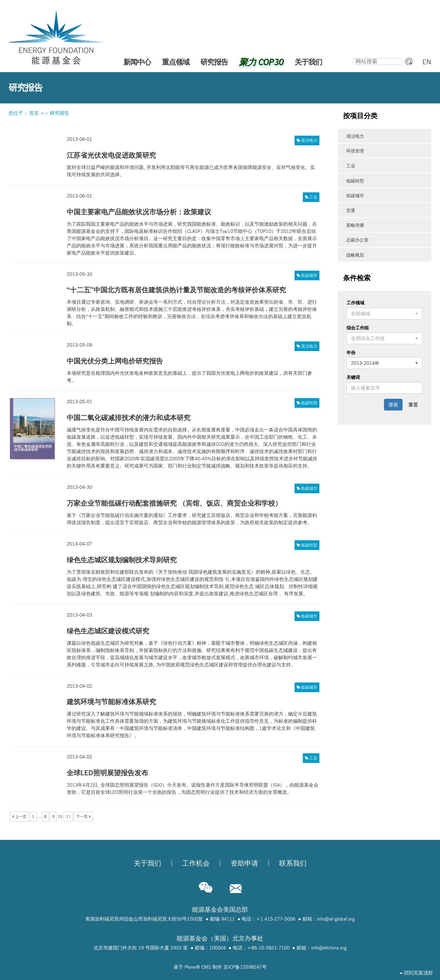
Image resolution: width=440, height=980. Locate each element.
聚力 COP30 (261, 62)
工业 (313, 197)
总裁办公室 (357, 240)
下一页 (84, 816)
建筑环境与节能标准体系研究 (111, 702)
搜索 (352, 57)
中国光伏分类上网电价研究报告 (115, 361)
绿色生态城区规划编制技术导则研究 (122, 560)
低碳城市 (309, 275)
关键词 (353, 377)
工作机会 (196, 863)
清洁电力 (309, 140)
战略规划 (355, 255)
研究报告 (214, 62)
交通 (351, 210)
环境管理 (355, 151)
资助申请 (244, 863)
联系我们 (293, 863)
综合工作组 (358, 328)
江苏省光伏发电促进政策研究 (111, 155)
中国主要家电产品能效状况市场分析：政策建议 (139, 212)
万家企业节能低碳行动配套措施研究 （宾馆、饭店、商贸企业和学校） (174, 503)
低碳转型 (309, 403)
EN (427, 62)
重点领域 (176, 62)
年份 (351, 352)
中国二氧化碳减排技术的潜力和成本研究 (129, 418)
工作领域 (355, 303)
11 (68, 816)
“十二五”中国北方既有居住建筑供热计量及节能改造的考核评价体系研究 (176, 290)
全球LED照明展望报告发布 (107, 773)
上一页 (19, 816)
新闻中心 (137, 62)
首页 (34, 113)
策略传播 (355, 225)
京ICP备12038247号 (245, 967)
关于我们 (308, 62)
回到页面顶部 (416, 973)
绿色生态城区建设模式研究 (108, 631)
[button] (384, 314)
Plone (190, 967)
